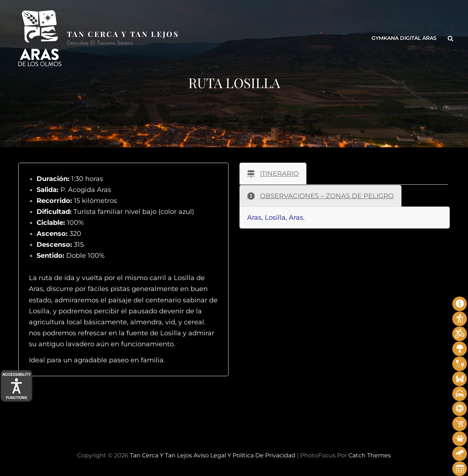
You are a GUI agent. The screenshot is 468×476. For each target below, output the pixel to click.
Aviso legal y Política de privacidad (244, 455)
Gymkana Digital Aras (404, 38)
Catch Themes (370, 455)
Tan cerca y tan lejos (123, 34)
